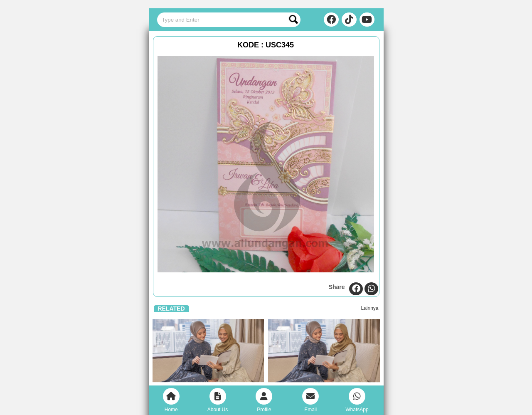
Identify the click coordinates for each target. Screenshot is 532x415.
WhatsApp (357, 400)
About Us (218, 400)
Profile (264, 400)
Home (171, 400)
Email (310, 400)
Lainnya (369, 308)
